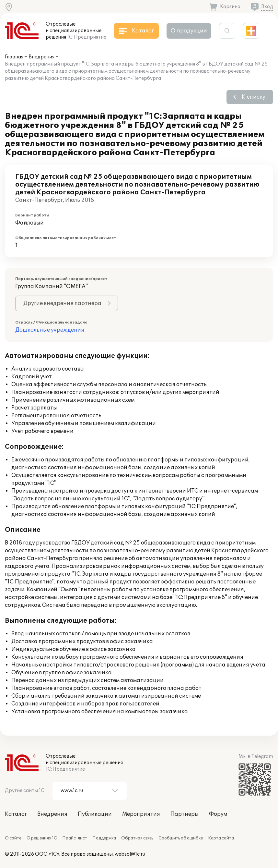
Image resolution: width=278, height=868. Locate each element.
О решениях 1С (42, 838)
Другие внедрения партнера (62, 303)
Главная (14, 57)
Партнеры (185, 814)
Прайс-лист (75, 838)
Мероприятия (141, 814)
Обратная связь (137, 838)
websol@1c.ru (130, 854)
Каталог (16, 814)
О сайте (13, 838)
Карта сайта (221, 838)
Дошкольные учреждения (50, 330)
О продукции (189, 31)
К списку (254, 97)
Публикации (95, 814)
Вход (267, 7)
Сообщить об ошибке (181, 838)
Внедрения (41, 57)
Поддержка (104, 838)
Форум (218, 814)
